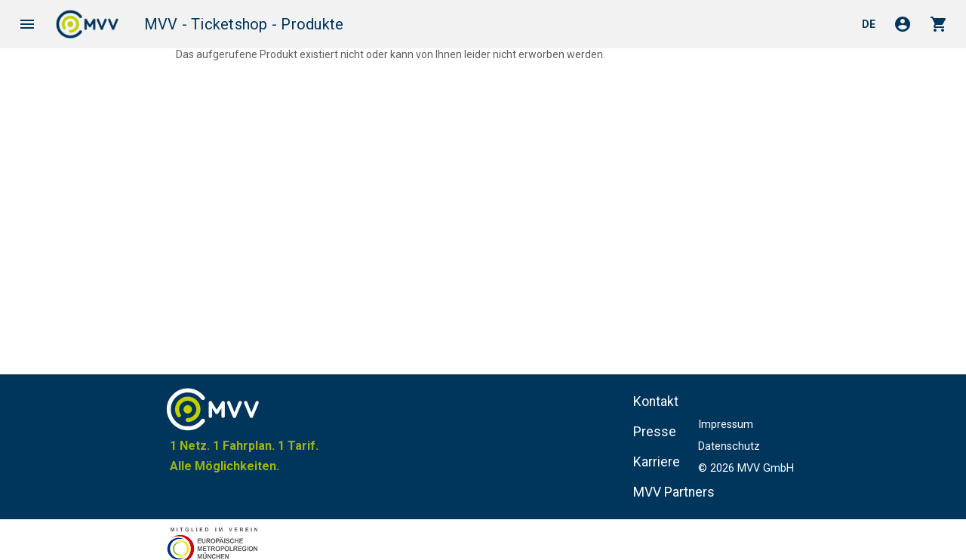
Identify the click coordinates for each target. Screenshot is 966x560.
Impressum (726, 425)
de (869, 24)
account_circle (903, 24)
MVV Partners (674, 492)
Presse (655, 432)
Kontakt (656, 402)
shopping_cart (939, 24)
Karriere (657, 462)
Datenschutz (729, 446)
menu (27, 24)
